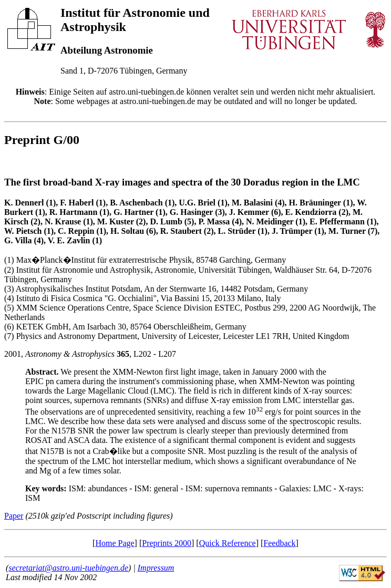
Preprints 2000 (167, 543)
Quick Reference (228, 543)
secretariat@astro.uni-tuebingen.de (68, 568)
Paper (14, 516)
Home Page (115, 543)
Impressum (156, 568)
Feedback (279, 543)
